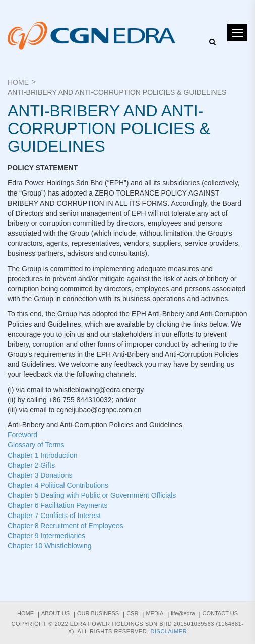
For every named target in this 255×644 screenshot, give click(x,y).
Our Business (98, 613)
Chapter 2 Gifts (31, 465)
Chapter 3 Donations (40, 475)
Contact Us (220, 613)
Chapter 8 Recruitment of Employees (66, 526)
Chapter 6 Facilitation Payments (57, 505)
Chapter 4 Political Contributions (58, 485)
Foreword (22, 435)
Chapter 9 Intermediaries (46, 536)
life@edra (183, 613)
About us (55, 613)
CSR (132, 613)
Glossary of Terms (36, 445)
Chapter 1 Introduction (43, 455)
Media (154, 613)
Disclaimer (169, 631)
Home (18, 82)
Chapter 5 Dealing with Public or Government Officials (92, 495)
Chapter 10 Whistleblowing (50, 546)
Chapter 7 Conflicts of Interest (54, 516)
